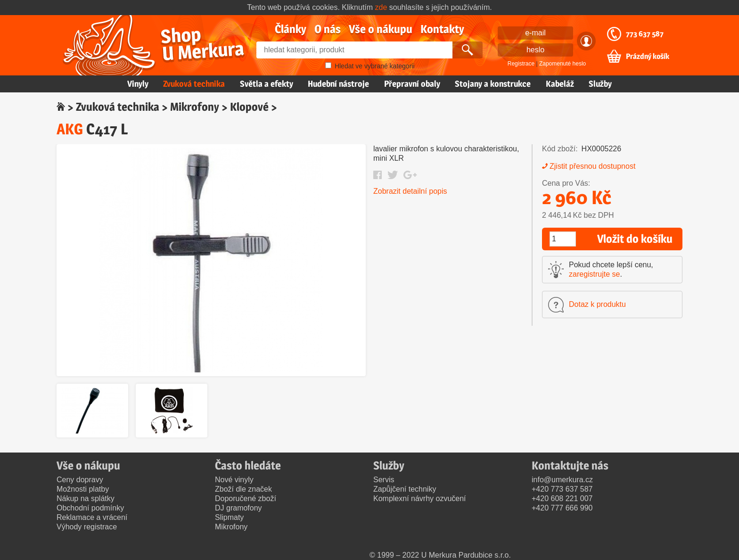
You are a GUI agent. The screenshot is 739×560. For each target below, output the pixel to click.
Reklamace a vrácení (92, 517)
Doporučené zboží (246, 498)
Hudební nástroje (338, 84)
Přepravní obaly (412, 84)
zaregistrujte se (595, 274)
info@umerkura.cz (562, 480)
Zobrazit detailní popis (410, 191)
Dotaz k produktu (597, 304)
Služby (600, 84)
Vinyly (138, 84)
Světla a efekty (267, 84)
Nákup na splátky (86, 498)
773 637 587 (645, 34)
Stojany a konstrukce (493, 84)
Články (291, 29)
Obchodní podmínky (90, 508)
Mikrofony (195, 107)
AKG (70, 129)
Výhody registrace (87, 527)
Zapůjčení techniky (405, 489)
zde (381, 7)
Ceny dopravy (80, 480)
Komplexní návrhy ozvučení (420, 498)
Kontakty (442, 29)
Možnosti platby (83, 489)
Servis (384, 480)
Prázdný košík (648, 57)
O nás (328, 29)
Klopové (249, 107)
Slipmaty (229, 517)
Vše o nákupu (381, 29)
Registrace (521, 64)
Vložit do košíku (635, 239)
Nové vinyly (234, 480)
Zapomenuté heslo (562, 64)
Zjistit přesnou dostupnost (592, 166)
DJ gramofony (238, 508)
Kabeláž (560, 84)
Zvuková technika (194, 84)
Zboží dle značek (243, 489)
